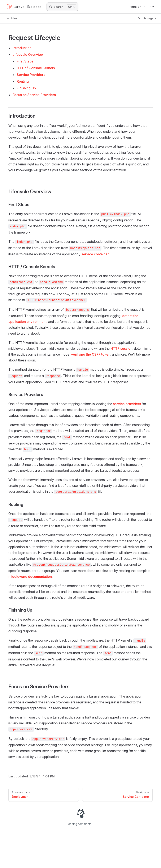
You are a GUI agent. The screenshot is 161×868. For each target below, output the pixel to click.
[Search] (62, 7)
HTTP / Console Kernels (36, 68)
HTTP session (121, 348)
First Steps (25, 61)
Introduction (22, 48)
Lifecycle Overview (28, 55)
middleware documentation (30, 577)
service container (95, 254)
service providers (127, 404)
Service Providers (31, 75)
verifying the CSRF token (91, 354)
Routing (23, 81)
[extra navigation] (152, 7)
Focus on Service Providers (34, 95)
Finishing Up (26, 88)
